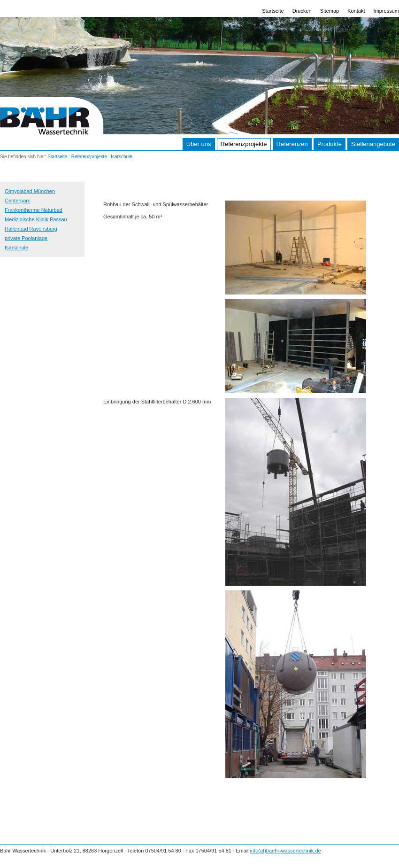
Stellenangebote (373, 144)
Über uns (199, 144)
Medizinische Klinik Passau (36, 219)
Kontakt (356, 11)
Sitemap (330, 11)
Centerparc (17, 201)
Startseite (273, 11)
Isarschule (122, 157)
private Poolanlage (26, 238)
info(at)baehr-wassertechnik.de (286, 851)
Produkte (330, 144)
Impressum (386, 11)
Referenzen (292, 144)
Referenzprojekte (244, 144)
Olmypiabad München (30, 191)
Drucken (302, 11)
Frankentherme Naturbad (34, 210)
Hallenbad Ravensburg (31, 229)
